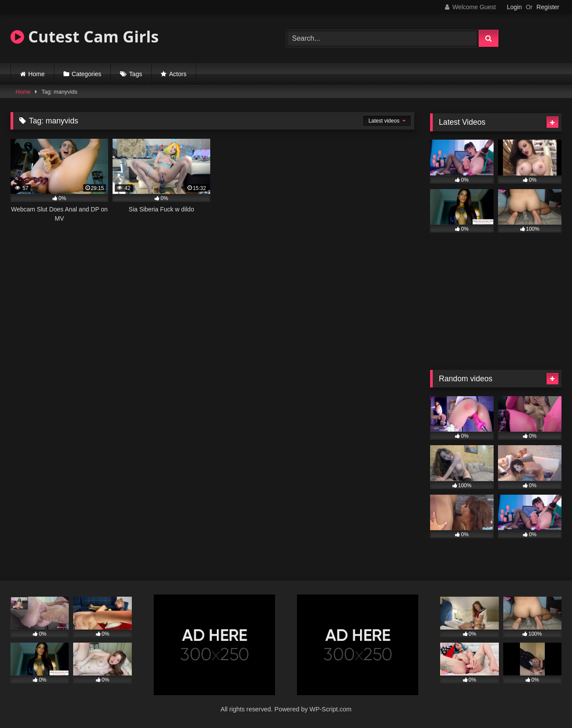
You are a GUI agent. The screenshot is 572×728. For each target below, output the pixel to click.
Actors (178, 74)
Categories (87, 74)
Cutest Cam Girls (85, 37)
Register (548, 7)
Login (514, 7)
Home (37, 74)
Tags (136, 74)
